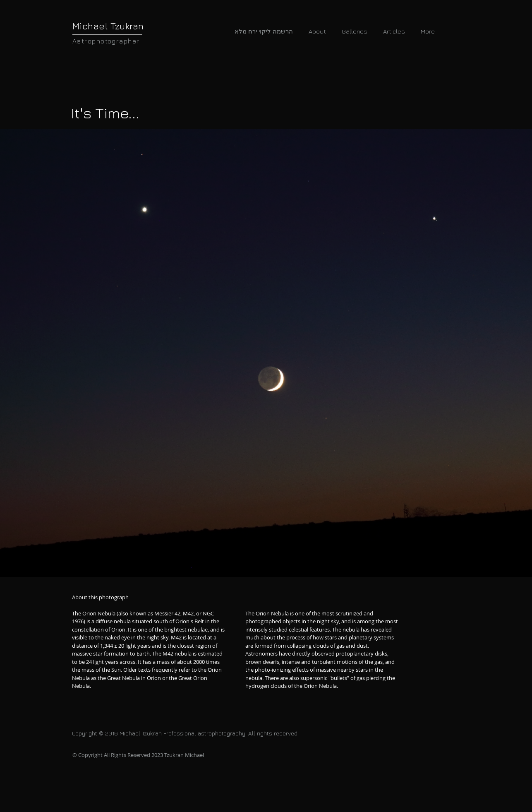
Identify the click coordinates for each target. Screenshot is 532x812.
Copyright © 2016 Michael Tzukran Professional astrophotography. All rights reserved (185, 733)
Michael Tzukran (108, 26)
